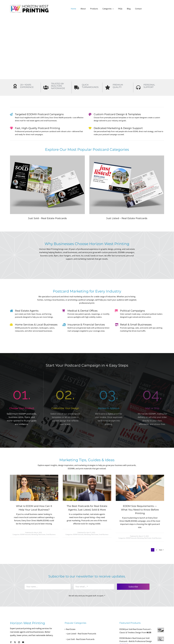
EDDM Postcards (25, 534)
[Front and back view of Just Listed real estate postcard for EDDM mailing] (127, 156)
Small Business (51, 534)
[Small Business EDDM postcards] (34, 476)
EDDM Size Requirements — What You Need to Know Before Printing (140, 510)
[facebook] (11, 642)
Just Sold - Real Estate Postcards (47, 218)
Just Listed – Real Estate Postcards (127, 218)
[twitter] (15, 642)
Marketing (35, 534)
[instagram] (19, 642)
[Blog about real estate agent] (87, 476)
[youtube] (23, 642)
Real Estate (42, 534)
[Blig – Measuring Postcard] (140, 476)
